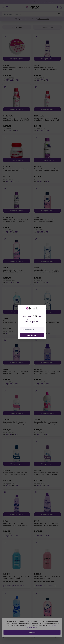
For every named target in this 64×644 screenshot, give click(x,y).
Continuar (32, 335)
